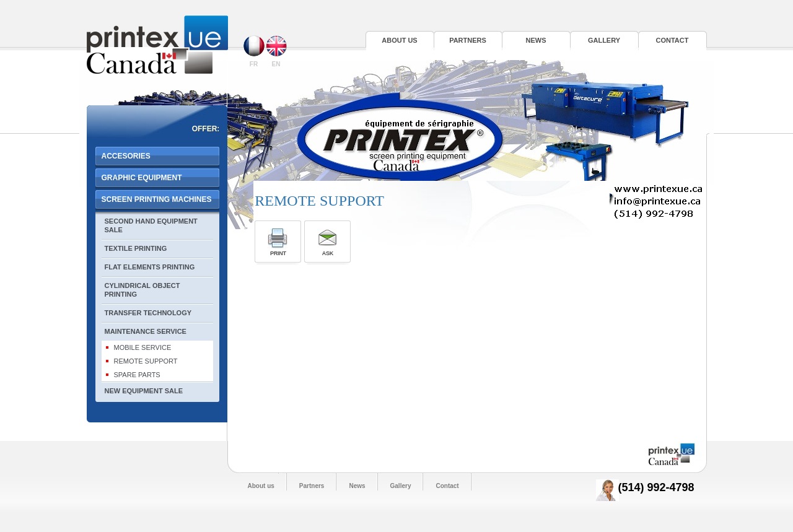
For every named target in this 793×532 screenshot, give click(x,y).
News (536, 40)
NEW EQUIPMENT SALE (144, 391)
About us (399, 40)
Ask (328, 253)
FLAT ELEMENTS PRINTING (150, 267)
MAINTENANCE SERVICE (146, 331)
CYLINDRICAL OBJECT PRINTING (142, 290)
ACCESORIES (126, 156)
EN (276, 51)
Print (278, 253)
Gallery (604, 40)
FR (254, 51)
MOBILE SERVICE (143, 347)
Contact (673, 40)
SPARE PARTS (137, 375)
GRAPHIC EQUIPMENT (142, 178)
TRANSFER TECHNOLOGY (148, 313)
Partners (468, 40)
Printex (157, 45)
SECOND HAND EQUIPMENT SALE (151, 225)
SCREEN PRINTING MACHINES (157, 199)
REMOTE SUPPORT (146, 361)
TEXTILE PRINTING (136, 248)
